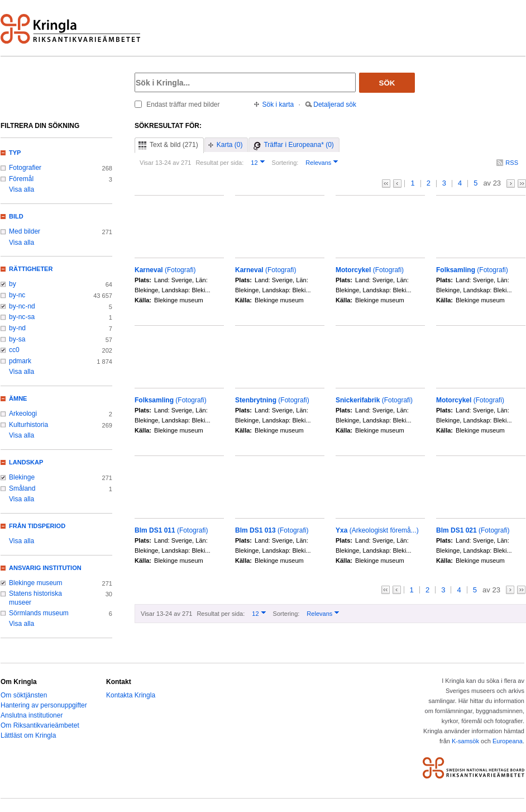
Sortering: (285, 163)
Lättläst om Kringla (28, 735)
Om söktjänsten (24, 695)
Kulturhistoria (28, 425)
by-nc (17, 295)
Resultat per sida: (219, 163)
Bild (16, 216)
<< (386, 184)
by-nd (17, 328)
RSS (512, 163)
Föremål (21, 179)
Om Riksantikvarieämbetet (40, 725)
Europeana (508, 741)
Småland (22, 488)
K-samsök (465, 741)
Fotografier (25, 168)
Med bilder (25, 231)
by (13, 284)
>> (522, 184)
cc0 (14, 350)
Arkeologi (23, 414)
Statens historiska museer (35, 598)
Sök (387, 83)
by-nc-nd (22, 306)
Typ (15, 153)
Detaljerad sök (335, 105)
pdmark (20, 361)
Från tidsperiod (37, 526)
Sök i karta (278, 105)
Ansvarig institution (45, 568)
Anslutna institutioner (32, 715)
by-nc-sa (22, 317)
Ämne (18, 398)
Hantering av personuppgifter (44, 705)
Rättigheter (31, 269)
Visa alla (21, 189)
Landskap (26, 462)
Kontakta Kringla (131, 695)
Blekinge (22, 477)
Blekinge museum (36, 583)
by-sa (17, 339)
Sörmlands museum (39, 613)
